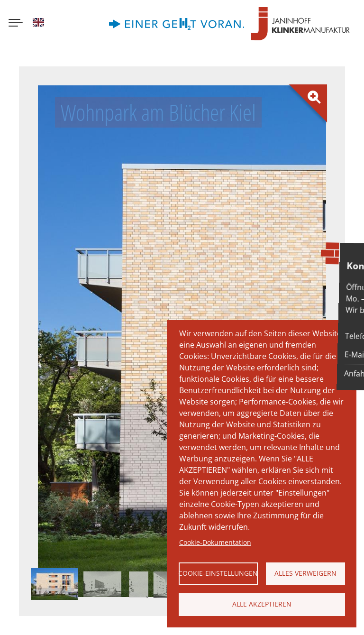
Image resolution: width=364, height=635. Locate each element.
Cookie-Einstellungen (218, 573)
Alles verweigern (305, 573)
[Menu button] (16, 24)
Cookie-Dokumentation (215, 542)
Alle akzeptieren (262, 604)
